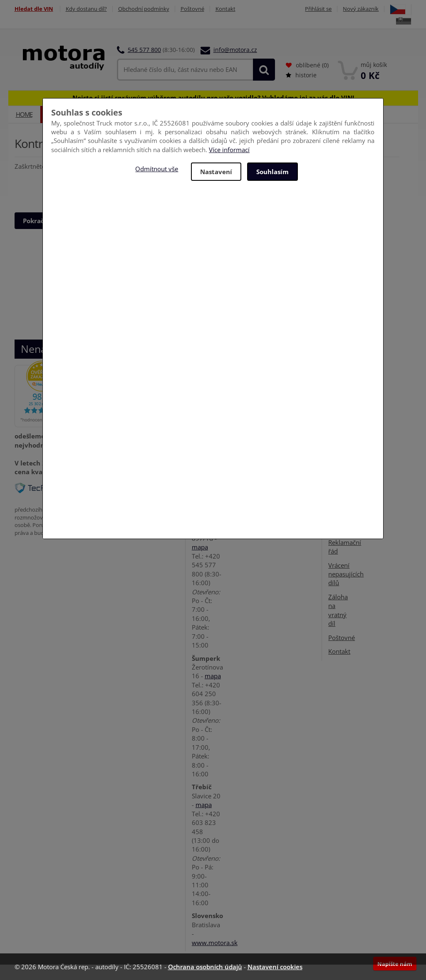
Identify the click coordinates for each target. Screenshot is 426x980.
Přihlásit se (318, 9)
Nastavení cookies (275, 967)
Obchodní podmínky (144, 9)
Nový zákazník (361, 9)
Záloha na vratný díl (338, 610)
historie (301, 75)
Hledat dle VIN (34, 9)
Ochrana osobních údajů (205, 967)
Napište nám (395, 964)
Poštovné (192, 9)
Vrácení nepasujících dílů (346, 574)
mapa (200, 547)
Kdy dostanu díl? (86, 9)
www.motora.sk (215, 943)
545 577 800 (144, 50)
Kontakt (225, 9)
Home (24, 114)
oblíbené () (307, 65)
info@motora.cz (235, 50)
